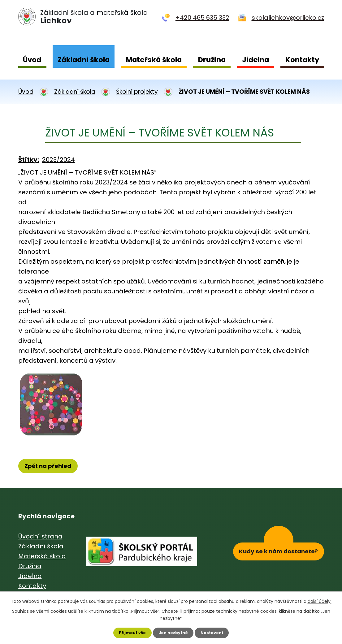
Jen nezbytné (173, 632)
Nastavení (216, 632)
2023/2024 (58, 160)
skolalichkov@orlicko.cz (288, 18)
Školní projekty (137, 92)
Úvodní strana (40, 538)
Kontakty (302, 60)
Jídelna (255, 60)
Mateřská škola (154, 60)
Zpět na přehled (51, 467)
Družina (212, 60)
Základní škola (84, 60)
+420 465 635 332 (202, 18)
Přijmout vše (129, 632)
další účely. (320, 600)
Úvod (32, 60)
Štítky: (29, 160)
